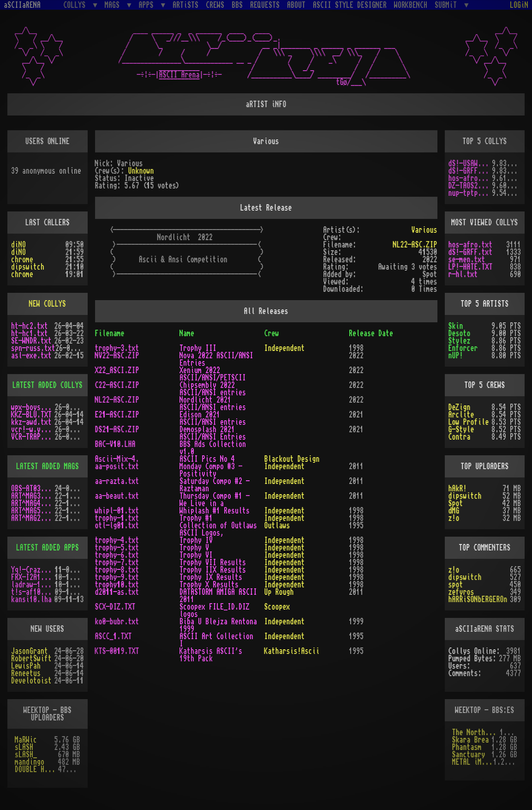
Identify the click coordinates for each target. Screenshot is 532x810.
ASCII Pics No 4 (207, 459)
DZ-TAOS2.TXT (470, 186)
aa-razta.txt (117, 481)
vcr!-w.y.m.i (33, 429)
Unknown (141, 171)
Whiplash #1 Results (215, 511)
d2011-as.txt (117, 592)
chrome (22, 260)
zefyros (461, 592)
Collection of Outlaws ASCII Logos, (218, 529)
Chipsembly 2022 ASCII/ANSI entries (213, 389)
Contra (460, 437)
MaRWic (26, 740)
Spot (456, 503)
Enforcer (463, 348)
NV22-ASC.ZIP (117, 356)
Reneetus (26, 673)
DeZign (460, 407)
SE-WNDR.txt (31, 341)
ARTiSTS (185, 5)
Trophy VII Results (213, 562)
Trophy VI (196, 555)
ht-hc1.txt (30, 333)
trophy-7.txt (117, 562)
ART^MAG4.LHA (33, 503)
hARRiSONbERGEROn (478, 599)
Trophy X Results (209, 585)
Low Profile (469, 422)
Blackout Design (292, 459)
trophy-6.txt (117, 555)
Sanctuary (469, 755)
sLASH (24, 747)
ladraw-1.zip (33, 585)
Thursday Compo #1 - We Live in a (215, 500)
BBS (237, 5)
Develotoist (31, 681)
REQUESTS (265, 5)
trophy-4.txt (117, 540)
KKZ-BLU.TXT (31, 415)
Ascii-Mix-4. (117, 459)
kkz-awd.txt (31, 422)
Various (424, 230)
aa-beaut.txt (117, 496)
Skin (456, 326)
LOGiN (519, 5)
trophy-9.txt (117, 577)
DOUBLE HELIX (36, 769)
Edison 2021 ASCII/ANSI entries (213, 418)
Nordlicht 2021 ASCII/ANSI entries (213, 404)
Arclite (461, 415)
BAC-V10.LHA (115, 444)
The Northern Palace (476, 732)
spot (456, 585)
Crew (272, 333)
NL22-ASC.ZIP (415, 245)
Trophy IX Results (211, 577)
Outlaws (277, 526)
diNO (18, 245)
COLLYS (76, 5)
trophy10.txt (117, 585)
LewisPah (26, 666)
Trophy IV (196, 540)
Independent (285, 348)
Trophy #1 (196, 518)
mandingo (30, 762)
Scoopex (277, 607)
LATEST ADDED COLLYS (48, 385)
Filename (110, 333)
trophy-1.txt (117, 518)
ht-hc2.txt (30, 326)
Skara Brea (471, 740)
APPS (148, 5)
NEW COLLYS (48, 304)
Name (187, 333)
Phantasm (467, 747)
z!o (454, 518)
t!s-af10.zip (33, 592)
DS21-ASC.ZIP (117, 429)
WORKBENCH (411, 5)
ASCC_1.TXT (114, 636)
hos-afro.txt (470, 178)
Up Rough (279, 592)
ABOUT (296, 5)
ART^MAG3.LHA (33, 496)
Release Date (371, 333)
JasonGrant (30, 651)
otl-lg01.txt (117, 526)
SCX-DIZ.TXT (115, 607)
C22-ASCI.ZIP (117, 385)
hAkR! (458, 489)
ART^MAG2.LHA (33, 518)
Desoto (460, 333)
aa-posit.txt (117, 466)
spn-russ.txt (33, 348)
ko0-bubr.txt (117, 622)
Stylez (460, 341)
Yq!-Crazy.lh (33, 570)
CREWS (215, 5)
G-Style (461, 429)
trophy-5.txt (117, 548)
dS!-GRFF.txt (470, 171)
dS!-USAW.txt (470, 163)
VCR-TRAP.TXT (33, 437)
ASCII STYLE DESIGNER (350, 5)
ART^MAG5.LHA (33, 511)
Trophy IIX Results (213, 570)
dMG (454, 511)
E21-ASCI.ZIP (117, 415)
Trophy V (194, 548)
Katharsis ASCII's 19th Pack (211, 655)
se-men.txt (467, 260)
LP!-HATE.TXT (471, 267)
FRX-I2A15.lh (33, 577)
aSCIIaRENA (22, 5)
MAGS (114, 5)
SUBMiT (448, 5)
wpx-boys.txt (33, 407)
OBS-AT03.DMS (33, 489)
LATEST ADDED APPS (48, 548)
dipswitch (28, 267)
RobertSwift (31, 659)
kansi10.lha (31, 599)
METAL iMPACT (473, 762)
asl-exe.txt (31, 356)
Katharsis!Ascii (292, 651)
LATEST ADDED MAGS (48, 466)
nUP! (456, 356)
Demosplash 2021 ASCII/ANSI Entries (213, 433)
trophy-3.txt (117, 348)
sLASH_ (26, 755)
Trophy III (198, 348)
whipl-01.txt (117, 511)
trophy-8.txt (117, 570)
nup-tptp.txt (470, 193)
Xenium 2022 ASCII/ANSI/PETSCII (213, 374)
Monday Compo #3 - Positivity (211, 470)
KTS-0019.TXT (117, 651)
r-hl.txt (463, 274)
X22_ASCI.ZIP (117, 370)
